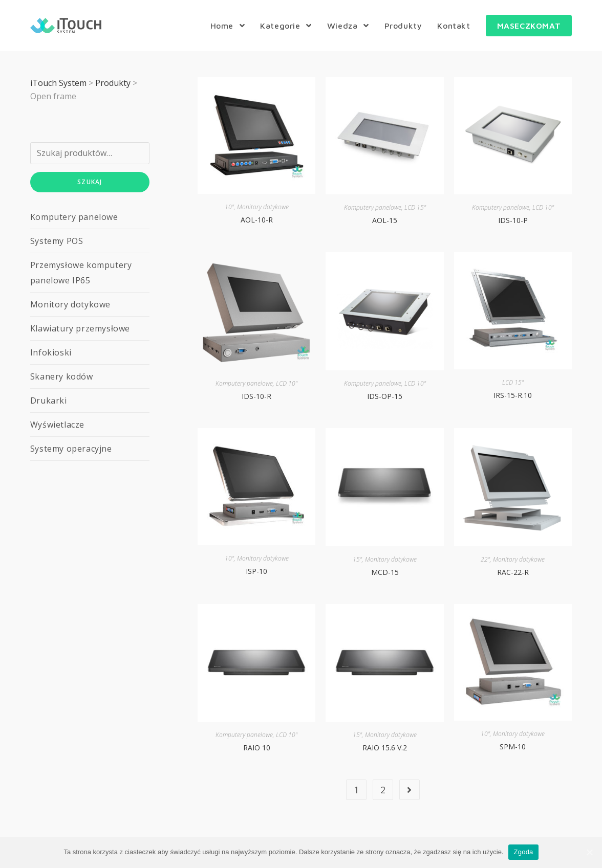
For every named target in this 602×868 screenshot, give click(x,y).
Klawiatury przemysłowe (80, 328)
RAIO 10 (257, 748)
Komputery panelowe (373, 207)
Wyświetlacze (57, 425)
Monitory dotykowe (263, 207)
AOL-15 (385, 220)
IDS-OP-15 (385, 396)
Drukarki (49, 400)
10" (229, 207)
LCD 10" (543, 207)
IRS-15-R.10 (513, 395)
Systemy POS (57, 241)
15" (357, 559)
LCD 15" (415, 207)
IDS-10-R (256, 396)
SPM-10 (513, 747)
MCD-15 (385, 572)
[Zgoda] (589, 852)
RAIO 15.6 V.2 (385, 748)
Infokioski (51, 352)
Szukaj (90, 182)
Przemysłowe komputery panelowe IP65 (81, 273)
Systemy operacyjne (71, 449)
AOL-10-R (257, 220)
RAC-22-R (513, 572)
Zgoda (523, 852)
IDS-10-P (513, 220)
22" (485, 559)
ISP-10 (256, 571)
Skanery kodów (62, 376)
